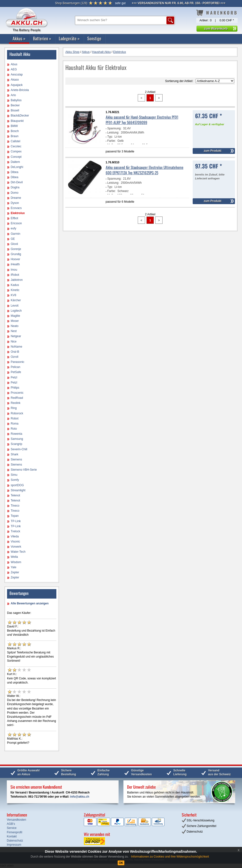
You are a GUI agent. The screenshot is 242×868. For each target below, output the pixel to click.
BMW (14, 126)
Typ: (110, 137)
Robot (15, 418)
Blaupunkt (17, 121)
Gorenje (16, 249)
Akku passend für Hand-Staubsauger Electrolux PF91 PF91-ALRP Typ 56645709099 (142, 120)
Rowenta (16, 434)
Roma (15, 424)
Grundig (16, 254)
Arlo (13, 95)
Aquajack (17, 85)
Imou (14, 270)
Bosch (15, 131)
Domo (15, 193)
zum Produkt (212, 151)
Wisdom (16, 562)
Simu (14, 475)
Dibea (14, 172)
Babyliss (16, 100)
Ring (14, 408)
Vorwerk (16, 547)
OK (121, 863)
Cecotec (16, 146)
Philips (15, 388)
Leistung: (113, 133)
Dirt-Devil (17, 182)
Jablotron (17, 280)
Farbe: (112, 141)
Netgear (16, 336)
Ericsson (16, 223)
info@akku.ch (80, 797)
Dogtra (15, 187)
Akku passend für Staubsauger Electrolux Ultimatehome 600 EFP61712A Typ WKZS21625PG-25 (145, 170)
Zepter (15, 572)
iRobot (15, 275)
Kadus (15, 285)
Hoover (15, 259)
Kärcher (16, 300)
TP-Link (16, 521)
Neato (15, 326)
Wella (14, 557)
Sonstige (94, 38)
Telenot (15, 495)
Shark (14, 454)
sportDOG (17, 485)
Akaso (15, 80)
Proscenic (17, 393)
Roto (14, 429)
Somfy (15, 480)
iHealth (15, 264)
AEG (14, 69)
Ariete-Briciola (20, 90)
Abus (14, 64)
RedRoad (17, 398)
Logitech (16, 311)
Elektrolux (18, 213)
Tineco (15, 506)
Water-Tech (18, 552)
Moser (15, 321)
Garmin (15, 234)
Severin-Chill (19, 449)
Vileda (15, 536)
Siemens (16, 459)
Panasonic (17, 362)
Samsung (17, 439)
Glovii (14, 244)
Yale (13, 567)
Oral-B (15, 352)
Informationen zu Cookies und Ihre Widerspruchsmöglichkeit (170, 857)
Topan (15, 516)
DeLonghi (17, 167)
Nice (14, 342)
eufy (13, 228)
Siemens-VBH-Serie (24, 470)
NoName (16, 347)
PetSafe (16, 372)
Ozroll (14, 357)
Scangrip (16, 444)
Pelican (15, 367)
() (71, 3)
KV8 (13, 295)
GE (13, 239)
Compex (16, 151)
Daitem (15, 162)
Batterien (42, 38)
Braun (15, 136)
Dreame (16, 198)
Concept (16, 157)
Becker (15, 105)
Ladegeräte (69, 38)
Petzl (14, 377)
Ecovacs (16, 208)
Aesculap (17, 75)
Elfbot (14, 218)
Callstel (15, 141)
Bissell (15, 110)
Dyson (15, 203)
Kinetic (15, 290)
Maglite (15, 316)
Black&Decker (20, 116)
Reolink (16, 403)
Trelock (15, 531)
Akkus (19, 38)
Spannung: (114, 128)
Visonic (15, 542)
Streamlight (18, 490)
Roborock (17, 413)
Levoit (15, 306)
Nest (14, 331)
